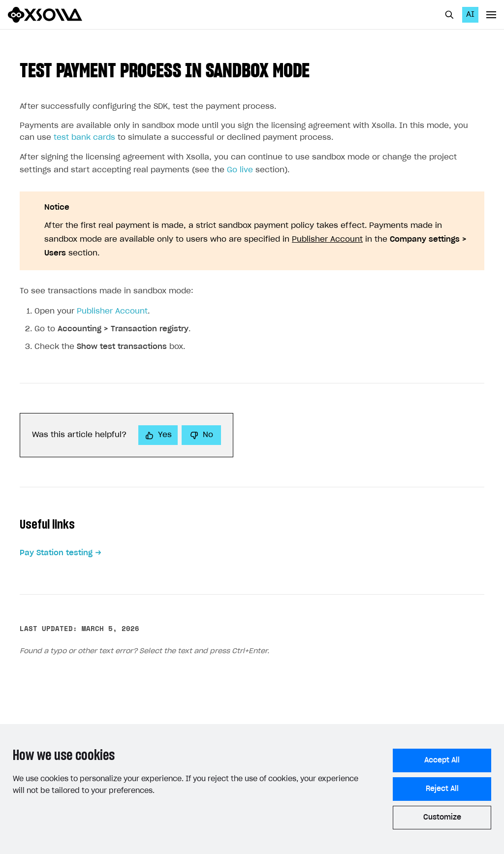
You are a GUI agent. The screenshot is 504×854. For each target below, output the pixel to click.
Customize (442, 818)
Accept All (442, 760)
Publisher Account (327, 239)
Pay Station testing (56, 553)
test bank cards (84, 138)
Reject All (442, 789)
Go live (240, 170)
